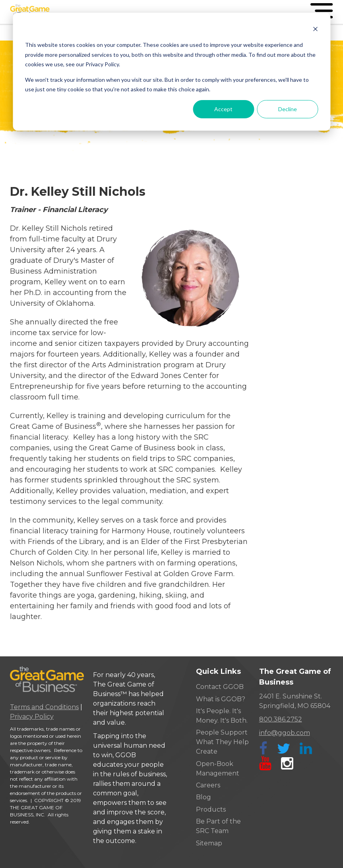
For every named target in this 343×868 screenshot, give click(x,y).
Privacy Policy (32, 717)
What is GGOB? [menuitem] (221, 699)
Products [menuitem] (211, 809)
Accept (223, 109)
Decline (288, 109)
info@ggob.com (285, 733)
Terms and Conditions (44, 707)
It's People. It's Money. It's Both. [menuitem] (222, 716)
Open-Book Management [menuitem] (218, 769)
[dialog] (171, 72)
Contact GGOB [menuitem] (220, 687)
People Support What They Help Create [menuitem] (222, 742)
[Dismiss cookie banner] (315, 30)
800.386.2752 (281, 719)
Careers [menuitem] (208, 785)
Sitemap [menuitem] (209, 843)
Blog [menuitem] (203, 797)
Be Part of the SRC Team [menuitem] (218, 826)
